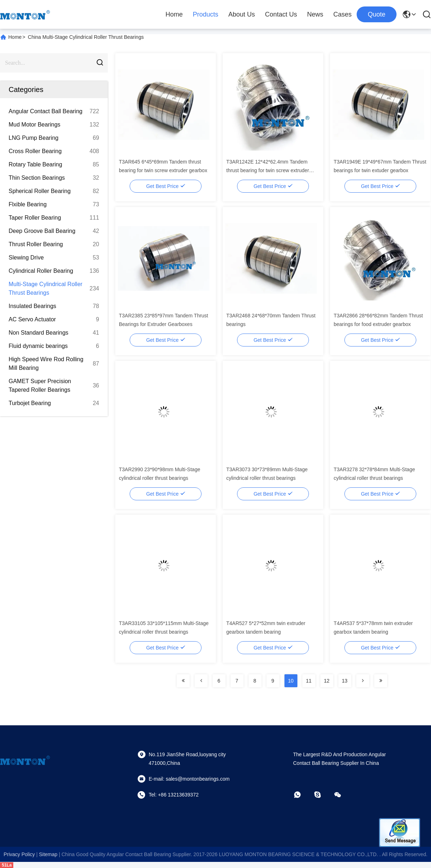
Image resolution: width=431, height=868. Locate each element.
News (315, 14)
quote (377, 14)
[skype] (323, 795)
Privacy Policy (19, 854)
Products (206, 14)
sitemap (48, 854)
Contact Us (281, 14)
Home (174, 14)
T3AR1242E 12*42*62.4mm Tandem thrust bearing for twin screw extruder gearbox (268, 170)
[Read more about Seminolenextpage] (183, 681)
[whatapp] (302, 795)
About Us (242, 14)
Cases (342, 14)
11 (309, 681)
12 (327, 681)
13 (345, 681)
